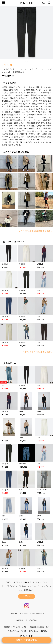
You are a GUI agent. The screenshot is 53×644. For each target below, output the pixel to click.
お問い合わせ (34, 631)
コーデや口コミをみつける (18, 613)
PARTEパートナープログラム (26, 620)
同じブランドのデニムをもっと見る (37, 352)
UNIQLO (7, 65)
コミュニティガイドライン (17, 631)
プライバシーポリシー (20, 627)
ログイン (27, 596)
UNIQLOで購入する (26, 640)
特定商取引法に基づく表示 (40, 627)
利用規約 (7, 627)
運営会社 (44, 631)
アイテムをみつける (37, 613)
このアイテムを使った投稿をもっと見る (35, 231)
